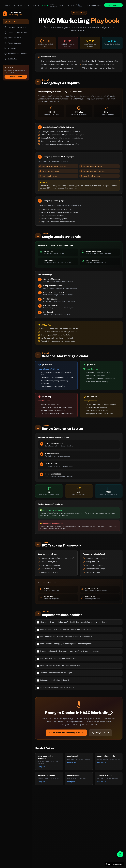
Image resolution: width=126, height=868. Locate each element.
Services (10, 5)
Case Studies (53, 5)
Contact (70, 5)
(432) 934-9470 (100, 733)
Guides (45, 5)
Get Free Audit (113, 5)
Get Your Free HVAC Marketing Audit (66, 733)
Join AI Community (94, 5)
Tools (36, 5)
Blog (61, 5)
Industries (23, 5)
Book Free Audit (16, 77)
